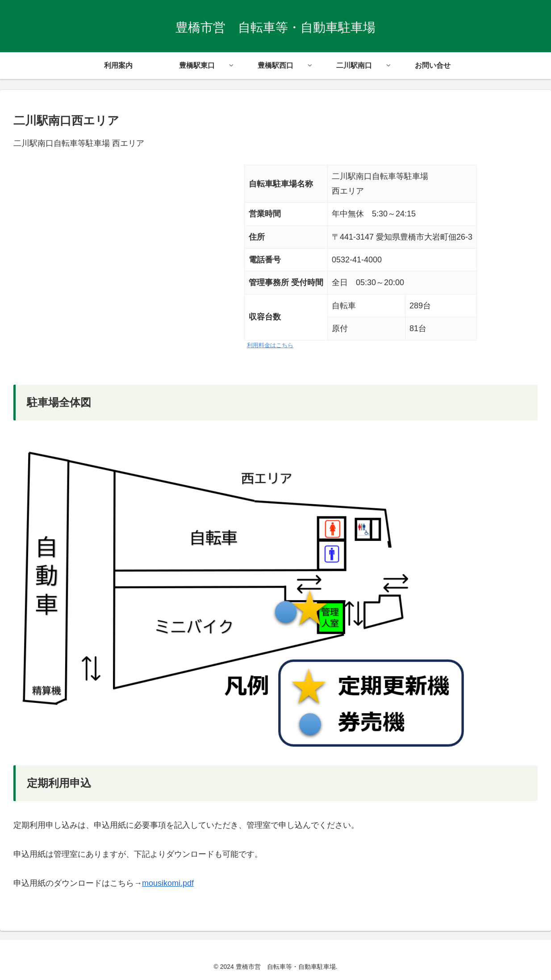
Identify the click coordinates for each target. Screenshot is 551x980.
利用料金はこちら (270, 345)
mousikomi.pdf (168, 883)
